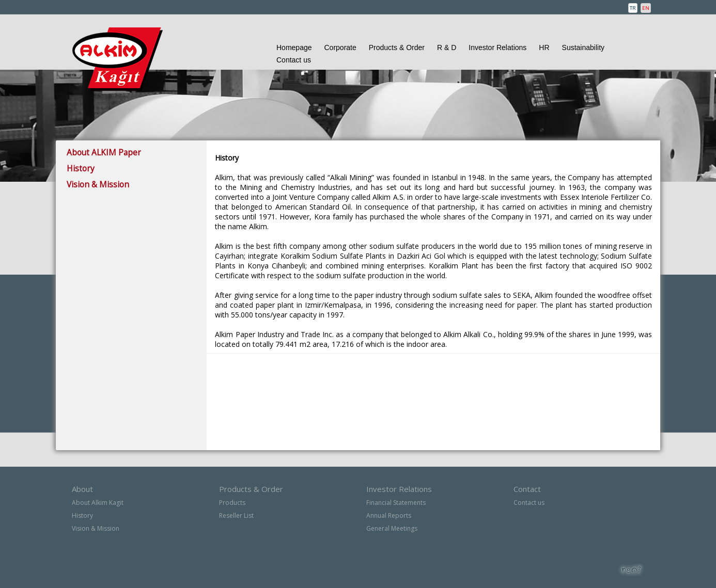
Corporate (340, 47)
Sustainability (583, 47)
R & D (447, 47)
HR (544, 47)
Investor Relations (497, 47)
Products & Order (397, 47)
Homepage (294, 47)
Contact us (294, 60)
